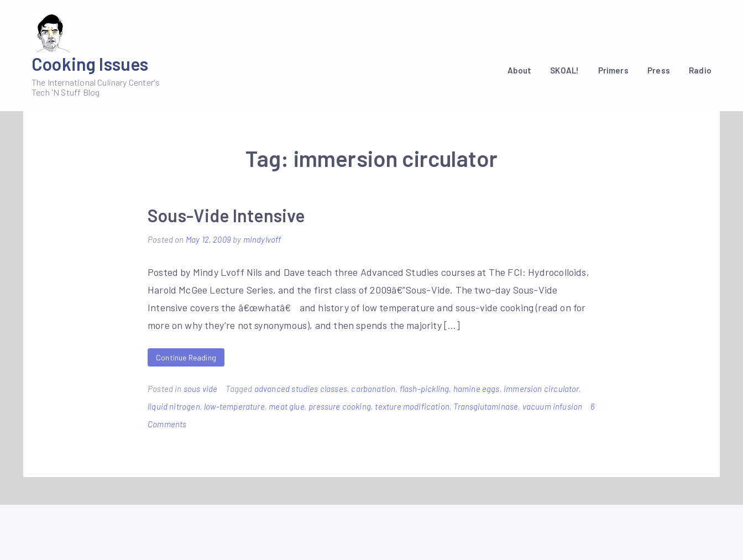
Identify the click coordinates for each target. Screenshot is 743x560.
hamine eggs (477, 389)
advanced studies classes (301, 389)
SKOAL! (564, 70)
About (519, 70)
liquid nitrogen (174, 406)
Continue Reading (186, 357)
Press (659, 70)
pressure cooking (340, 406)
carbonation (373, 389)
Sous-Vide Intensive (226, 215)
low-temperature (234, 406)
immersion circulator (541, 389)
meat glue (287, 406)
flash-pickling (425, 389)
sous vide (201, 389)
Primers (613, 70)
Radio (700, 70)
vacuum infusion (553, 406)
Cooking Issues (90, 64)
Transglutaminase (486, 406)
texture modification (412, 406)
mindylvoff (262, 239)
